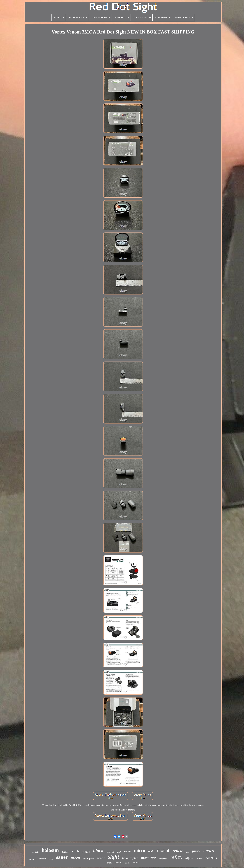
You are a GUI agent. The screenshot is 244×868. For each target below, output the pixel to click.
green (75, 858)
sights (128, 851)
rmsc (200, 858)
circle (76, 851)
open (136, 862)
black (98, 850)
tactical (32, 859)
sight (114, 857)
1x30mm (42, 859)
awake (128, 863)
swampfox (88, 859)
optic (151, 851)
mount (163, 850)
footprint (163, 859)
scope (101, 858)
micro (140, 851)
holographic (130, 858)
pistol (196, 851)
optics (209, 851)
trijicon (190, 858)
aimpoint (110, 852)
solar (51, 859)
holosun (50, 850)
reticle (178, 851)
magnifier (148, 858)
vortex (212, 858)
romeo (119, 862)
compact (86, 852)
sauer (62, 857)
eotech (35, 852)
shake (110, 863)
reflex (176, 857)
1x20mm (66, 852)
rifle (188, 852)
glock (119, 852)
